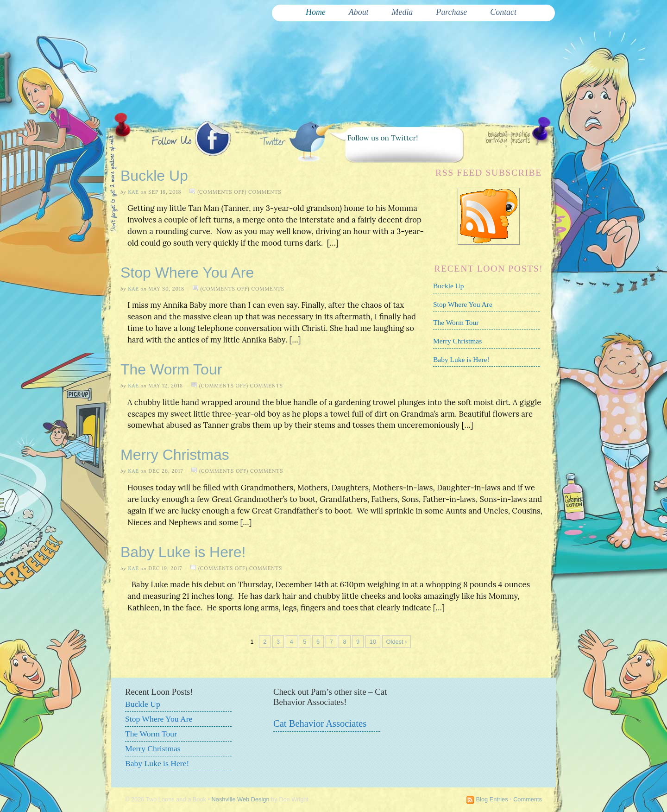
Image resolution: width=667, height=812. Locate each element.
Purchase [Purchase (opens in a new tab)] (451, 12)
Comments (528, 799)
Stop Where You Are (463, 304)
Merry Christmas (457, 341)
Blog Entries (492, 799)
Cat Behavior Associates (320, 723)
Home (316, 12)
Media (403, 12)
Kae (133, 192)
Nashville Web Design (241, 799)
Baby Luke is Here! (461, 359)
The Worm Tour (456, 322)
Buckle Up (154, 176)
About (359, 12)
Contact (503, 12)
